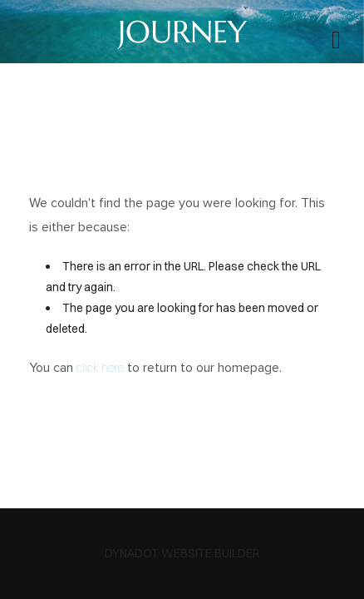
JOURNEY (182, 32)
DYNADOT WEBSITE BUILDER (182, 553)
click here (100, 368)
